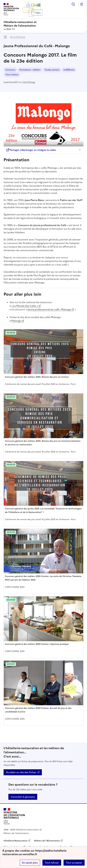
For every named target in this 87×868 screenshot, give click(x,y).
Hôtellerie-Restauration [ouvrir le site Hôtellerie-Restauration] (16, 841)
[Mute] (75, 143)
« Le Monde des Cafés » (25, 306)
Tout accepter (74, 863)
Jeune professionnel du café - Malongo (49, 309)
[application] (43, 124)
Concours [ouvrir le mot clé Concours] (10, 70)
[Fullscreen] (79, 143)
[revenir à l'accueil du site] (43, 24)
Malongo (16, 321)
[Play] (43, 124)
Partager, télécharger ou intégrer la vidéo (31, 150)
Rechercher (73, 4)
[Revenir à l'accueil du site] (14, 816)
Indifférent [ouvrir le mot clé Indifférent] (69, 70)
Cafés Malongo (29, 82)
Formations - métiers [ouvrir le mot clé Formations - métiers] (30, 70)
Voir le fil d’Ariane (18, 37)
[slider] (41, 143)
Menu (82, 4)
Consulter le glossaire (23, 797)
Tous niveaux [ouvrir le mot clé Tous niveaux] (12, 75)
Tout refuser (52, 863)
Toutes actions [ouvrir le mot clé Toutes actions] (52, 70)
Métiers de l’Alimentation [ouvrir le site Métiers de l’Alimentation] (47, 841)
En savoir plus (30, 863)
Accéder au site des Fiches (21, 772)
